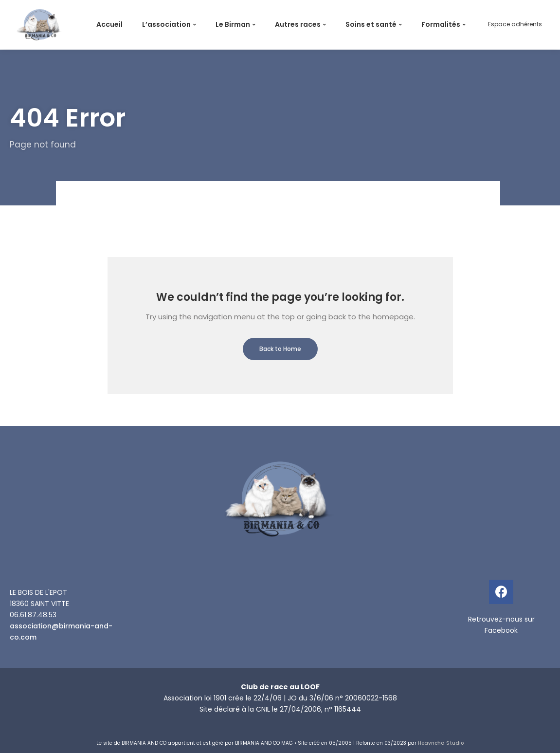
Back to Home (280, 349)
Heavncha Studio (441, 743)
